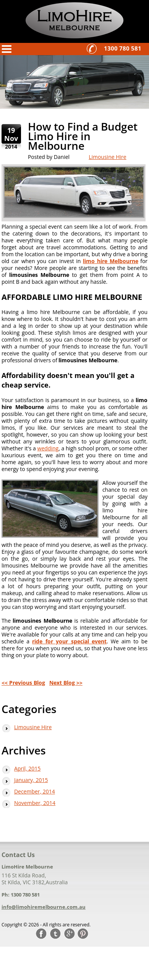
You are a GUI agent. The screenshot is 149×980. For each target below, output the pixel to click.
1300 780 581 (123, 48)
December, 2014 (35, 791)
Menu (7, 49)
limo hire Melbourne (111, 261)
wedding (48, 448)
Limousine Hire (108, 157)
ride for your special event (69, 641)
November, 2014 (35, 803)
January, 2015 (31, 780)
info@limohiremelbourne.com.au (44, 907)
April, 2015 (28, 768)
